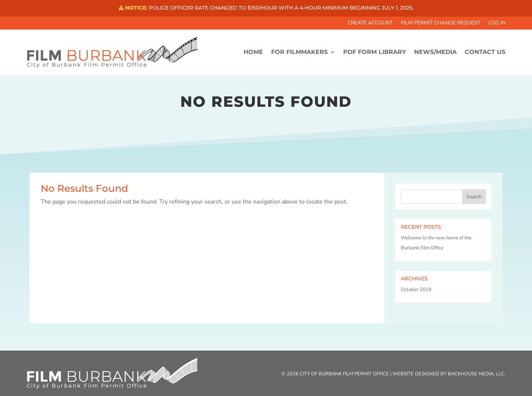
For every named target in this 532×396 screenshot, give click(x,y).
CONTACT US (485, 52)
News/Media (435, 52)
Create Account (370, 23)
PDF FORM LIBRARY (375, 52)
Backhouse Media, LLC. (477, 374)
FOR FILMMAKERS (299, 52)
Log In (497, 23)
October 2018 (416, 290)
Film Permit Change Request (441, 23)
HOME (253, 52)
